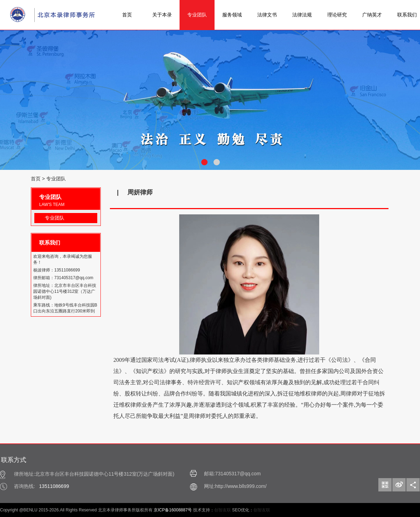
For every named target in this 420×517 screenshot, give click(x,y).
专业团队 (197, 15)
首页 (127, 15)
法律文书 (267, 15)
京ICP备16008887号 (173, 510)
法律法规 (302, 15)
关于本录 (162, 15)
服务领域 (232, 15)
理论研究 (337, 15)
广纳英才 (372, 15)
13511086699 (54, 486)
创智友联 (223, 510)
